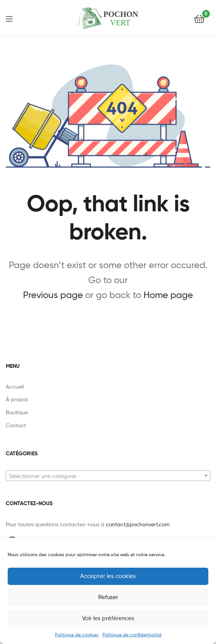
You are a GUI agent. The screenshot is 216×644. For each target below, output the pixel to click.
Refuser (108, 597)
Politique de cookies (77, 635)
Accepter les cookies (108, 576)
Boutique (17, 412)
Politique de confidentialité (132, 635)
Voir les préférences (108, 618)
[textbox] (108, 476)
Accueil (15, 386)
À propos (17, 399)
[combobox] (108, 476)
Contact (16, 425)
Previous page (53, 295)
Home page (168, 295)
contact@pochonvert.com (138, 524)
